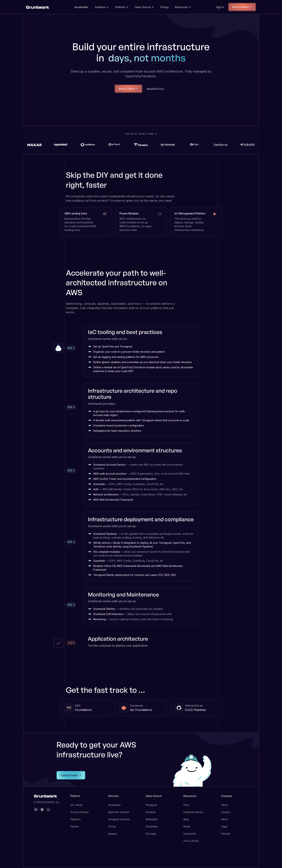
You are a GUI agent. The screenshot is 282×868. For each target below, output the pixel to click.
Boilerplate (152, 819)
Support (112, 834)
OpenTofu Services (119, 812)
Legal (224, 827)
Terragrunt (151, 805)
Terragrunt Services (119, 819)
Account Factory (79, 812)
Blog (186, 819)
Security (226, 834)
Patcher (75, 827)
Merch (225, 819)
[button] (102, 7)
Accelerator (81, 7)
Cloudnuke (152, 827)
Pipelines (75, 819)
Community (190, 834)
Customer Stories (193, 812)
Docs (186, 805)
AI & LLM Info (191, 841)
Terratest (151, 812)
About (224, 805)
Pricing (164, 7)
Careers (226, 812)
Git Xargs (151, 834)
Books (187, 827)
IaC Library (76, 805)
